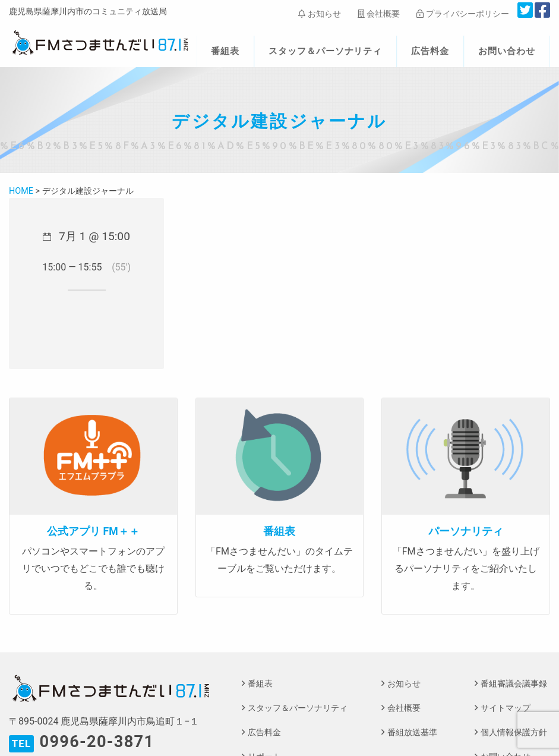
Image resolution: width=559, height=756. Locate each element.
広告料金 (430, 51)
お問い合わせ (507, 51)
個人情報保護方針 (514, 733)
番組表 (225, 51)
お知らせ (319, 14)
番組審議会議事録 (514, 684)
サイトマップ (506, 708)
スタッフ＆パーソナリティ (326, 51)
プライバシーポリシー (462, 14)
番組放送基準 (412, 733)
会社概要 (379, 14)
